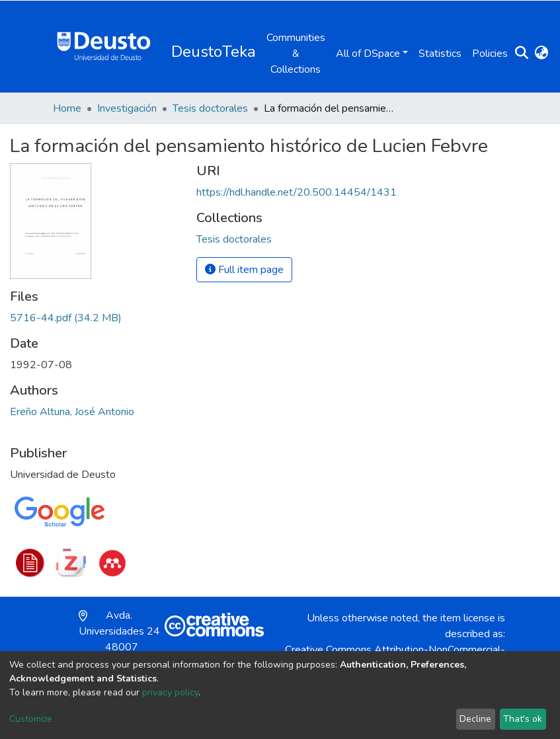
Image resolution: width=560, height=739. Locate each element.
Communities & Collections (296, 54)
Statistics (440, 54)
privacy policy (170, 692)
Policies (490, 54)
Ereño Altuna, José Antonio (72, 412)
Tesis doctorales (210, 108)
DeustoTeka (214, 52)
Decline (475, 719)
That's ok (523, 719)
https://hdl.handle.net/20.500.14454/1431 (297, 192)
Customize (31, 719)
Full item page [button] (244, 270)
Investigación (127, 108)
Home (67, 108)
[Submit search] (522, 54)
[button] (542, 54)
